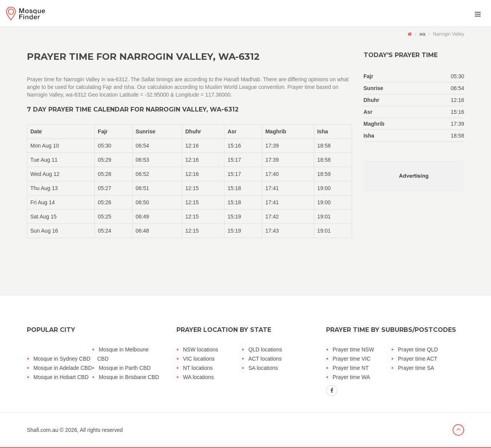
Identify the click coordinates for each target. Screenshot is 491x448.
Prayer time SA (416, 368)
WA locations (198, 377)
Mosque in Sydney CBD (62, 359)
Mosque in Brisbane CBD (129, 377)
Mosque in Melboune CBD (123, 354)
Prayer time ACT (418, 359)
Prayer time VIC (352, 359)
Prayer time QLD (418, 350)
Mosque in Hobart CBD (61, 377)
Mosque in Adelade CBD (63, 368)
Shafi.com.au (43, 430)
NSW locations (201, 350)
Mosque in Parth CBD (124, 368)
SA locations (263, 368)
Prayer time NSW (353, 350)
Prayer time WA (351, 377)
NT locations (198, 368)
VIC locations (199, 359)
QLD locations (265, 350)
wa (422, 34)
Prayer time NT (351, 368)
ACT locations (265, 359)
